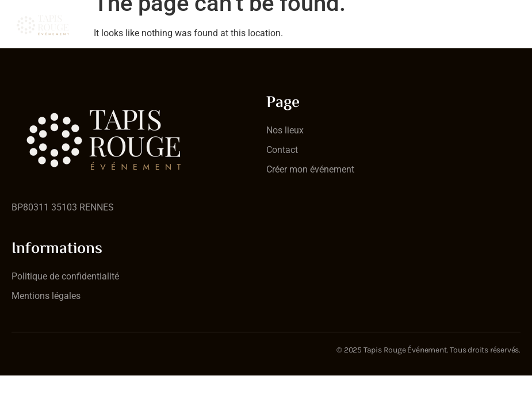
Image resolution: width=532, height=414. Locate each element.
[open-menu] (514, 17)
